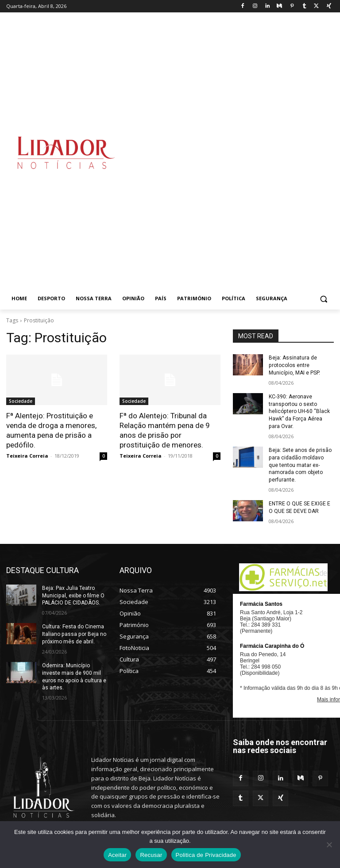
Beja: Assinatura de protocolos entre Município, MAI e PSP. (294, 365)
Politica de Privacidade (206, 855)
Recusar (151, 855)
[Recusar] (329, 845)
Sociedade (21, 401)
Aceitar (117, 855)
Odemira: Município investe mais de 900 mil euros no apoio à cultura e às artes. (74, 676)
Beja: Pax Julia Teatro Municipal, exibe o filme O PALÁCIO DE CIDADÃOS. (73, 595)
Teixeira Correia (27, 456)
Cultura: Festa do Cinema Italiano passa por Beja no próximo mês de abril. (74, 634)
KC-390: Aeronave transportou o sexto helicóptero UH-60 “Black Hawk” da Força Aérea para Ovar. (299, 411)
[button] (323, 299)
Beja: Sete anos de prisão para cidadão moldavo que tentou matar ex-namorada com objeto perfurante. (300, 465)
